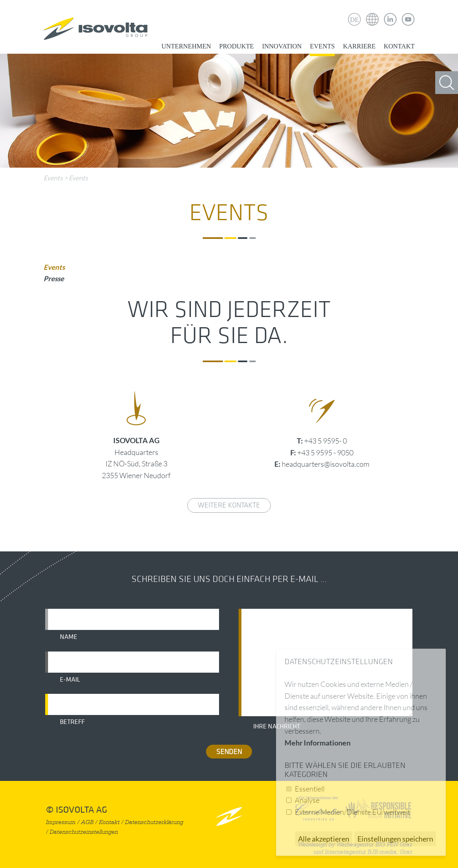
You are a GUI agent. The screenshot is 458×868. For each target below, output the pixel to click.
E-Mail (70, 680)
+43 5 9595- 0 (325, 441)
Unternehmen (186, 46)
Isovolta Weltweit (373, 13)
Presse (54, 279)
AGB (87, 822)
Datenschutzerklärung (154, 822)
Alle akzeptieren (324, 839)
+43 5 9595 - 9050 (325, 453)
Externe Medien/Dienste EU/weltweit (352, 812)
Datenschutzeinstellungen (84, 832)
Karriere (359, 46)
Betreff (72, 722)
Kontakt (399, 46)
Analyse (307, 800)
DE (354, 20)
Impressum (61, 822)
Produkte (236, 46)
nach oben (229, 816)
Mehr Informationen (318, 743)
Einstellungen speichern (395, 839)
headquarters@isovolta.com (325, 464)
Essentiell (310, 789)
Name (69, 637)
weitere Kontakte (229, 505)
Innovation (282, 46)
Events (322, 46)
